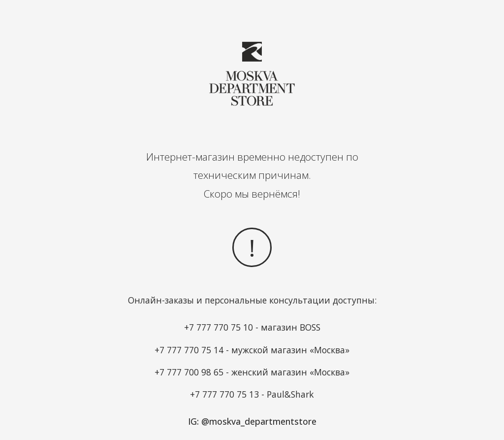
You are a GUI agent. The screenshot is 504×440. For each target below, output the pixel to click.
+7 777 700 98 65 (189, 372)
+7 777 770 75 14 (189, 350)
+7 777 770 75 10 (219, 327)
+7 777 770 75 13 (224, 394)
